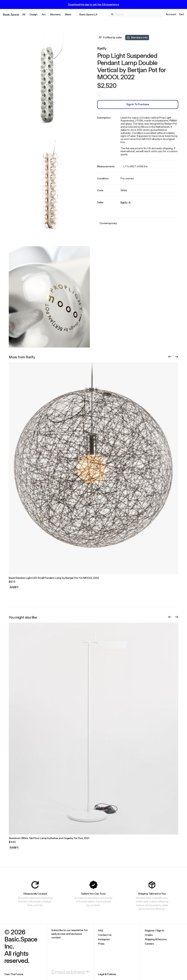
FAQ (101, 930)
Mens (68, 14)
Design (34, 14)
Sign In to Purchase (138, 104)
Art (44, 14)
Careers (149, 944)
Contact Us (105, 935)
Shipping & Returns (156, 939)
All (24, 14)
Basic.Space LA (88, 14)
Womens (55, 14)
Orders (149, 935)
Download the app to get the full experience (94, 4)
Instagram (104, 939)
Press (101, 944)
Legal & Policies (107, 974)
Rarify (102, 48)
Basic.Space (11, 14)
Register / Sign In (154, 930)
